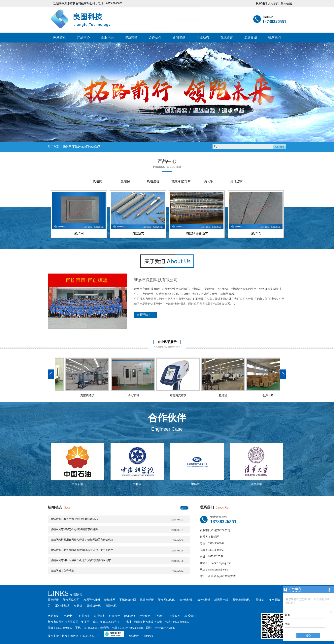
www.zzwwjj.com (218, 570)
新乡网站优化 (166, 600)
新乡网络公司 (71, 600)
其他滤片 (237, 181)
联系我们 (274, 37)
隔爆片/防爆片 (181, 181)
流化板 (209, 181)
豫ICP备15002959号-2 (106, 622)
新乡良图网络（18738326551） (80, 636)
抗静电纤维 (147, 600)
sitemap (149, 636)
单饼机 (260, 600)
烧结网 (67, 147)
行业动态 (203, 37)
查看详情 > (143, 315)
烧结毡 (125, 181)
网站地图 (134, 636)
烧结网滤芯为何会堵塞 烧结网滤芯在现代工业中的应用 (120, 550)
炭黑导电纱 (221, 600)
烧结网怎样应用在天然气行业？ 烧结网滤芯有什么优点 (120, 540)
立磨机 (78, 606)
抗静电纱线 (185, 600)
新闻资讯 (179, 37)
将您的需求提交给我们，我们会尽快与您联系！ (309, 603)
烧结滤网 (95, 147)
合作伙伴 (155, 37)
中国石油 (78, 484)
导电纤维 (53, 600)
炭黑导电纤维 (92, 600)
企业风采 (107, 37)
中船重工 (197, 484)
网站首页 (60, 37)
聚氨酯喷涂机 (241, 600)
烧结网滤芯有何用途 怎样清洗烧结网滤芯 (120, 519)
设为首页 (273, 3)
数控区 (167, 395)
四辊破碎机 (94, 606)
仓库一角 (212, 395)
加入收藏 (286, 3)
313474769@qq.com (220, 563)
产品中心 (83, 37)
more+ (183, 508)
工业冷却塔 (62, 606)
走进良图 (250, 37)
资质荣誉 (131, 37)
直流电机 (111, 606)
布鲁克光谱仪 (122, 395)
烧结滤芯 (153, 181)
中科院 (137, 484)
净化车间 (77, 395)
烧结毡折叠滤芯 (197, 234)
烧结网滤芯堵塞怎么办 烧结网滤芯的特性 (120, 530)
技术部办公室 (257, 395)
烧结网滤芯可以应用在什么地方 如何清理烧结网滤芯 (120, 561)
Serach (280, 147)
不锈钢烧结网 (81, 147)
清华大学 (256, 484)
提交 (308, 636)
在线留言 (227, 37)
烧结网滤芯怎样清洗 (120, 571)
